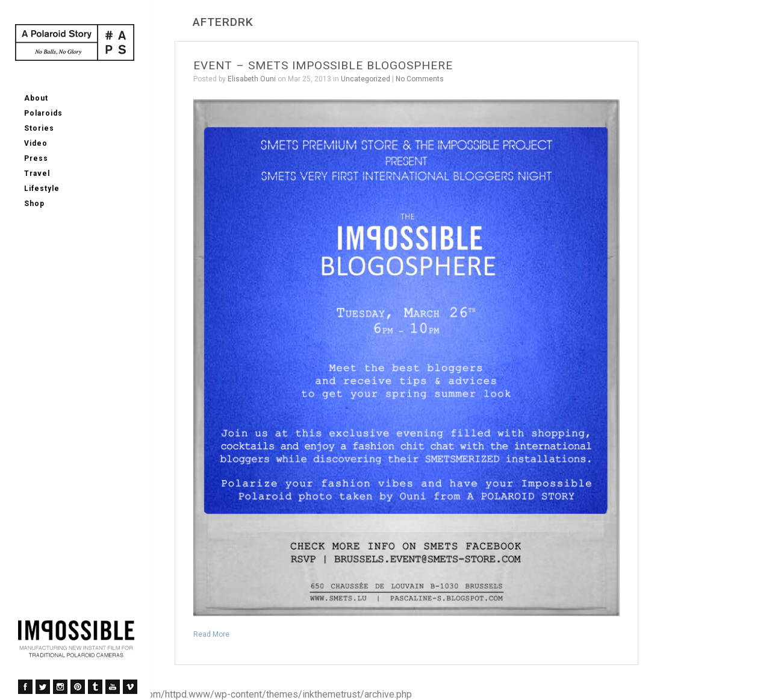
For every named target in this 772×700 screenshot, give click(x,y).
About (36, 98)
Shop (34, 204)
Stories (39, 128)
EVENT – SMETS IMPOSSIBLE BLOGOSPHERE (323, 65)
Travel (37, 173)
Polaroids (43, 113)
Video (36, 143)
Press (36, 158)
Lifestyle (42, 189)
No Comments (420, 79)
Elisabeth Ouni (252, 79)
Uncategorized (366, 79)
